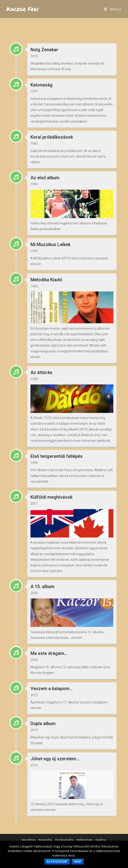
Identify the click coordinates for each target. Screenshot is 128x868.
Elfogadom (57, 862)
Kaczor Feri (22, 9)
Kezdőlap (29, 840)
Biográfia (45, 840)
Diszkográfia (64, 840)
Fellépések (84, 840)
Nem (78, 862)
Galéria (101, 840)
